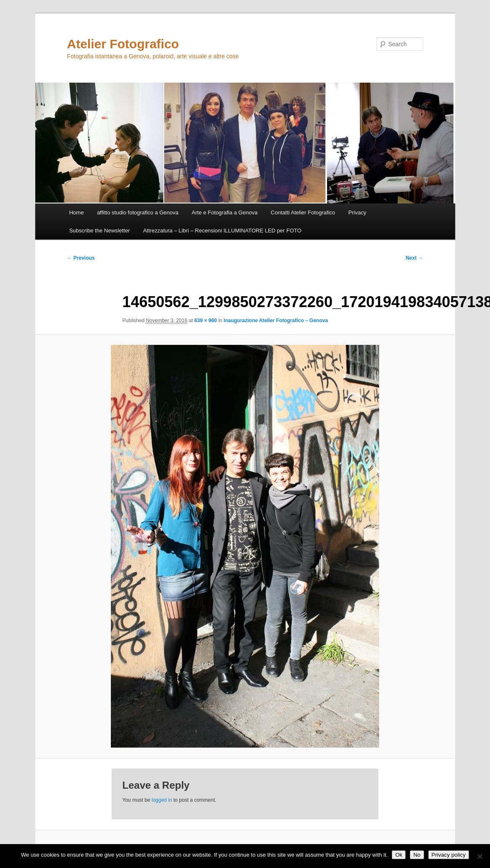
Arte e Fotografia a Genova (225, 212)
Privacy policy (449, 855)
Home (77, 212)
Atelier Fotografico (123, 44)
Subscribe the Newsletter (100, 231)
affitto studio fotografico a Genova (138, 212)
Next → (414, 258)
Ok (399, 855)
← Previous (81, 258)
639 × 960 (206, 321)
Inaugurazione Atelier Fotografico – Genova (276, 321)
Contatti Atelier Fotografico (303, 212)
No (417, 855)
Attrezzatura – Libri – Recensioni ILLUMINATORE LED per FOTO (222, 231)
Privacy (358, 212)
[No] (480, 856)
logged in (162, 800)
